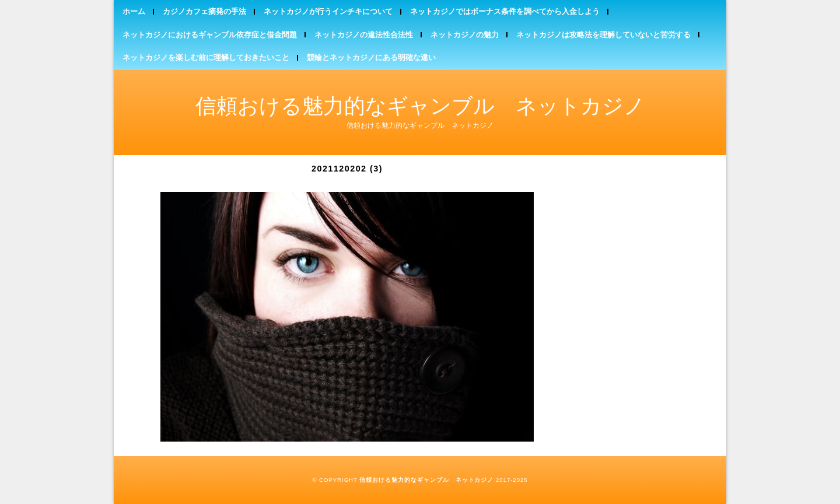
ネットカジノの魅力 (465, 35)
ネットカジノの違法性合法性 (364, 35)
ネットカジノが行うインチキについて (328, 11)
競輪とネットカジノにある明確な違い (371, 57)
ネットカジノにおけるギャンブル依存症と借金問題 (210, 35)
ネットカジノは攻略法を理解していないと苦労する (603, 35)
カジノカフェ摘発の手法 (204, 11)
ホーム (134, 11)
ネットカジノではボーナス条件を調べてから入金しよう (505, 11)
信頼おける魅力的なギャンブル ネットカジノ (420, 106)
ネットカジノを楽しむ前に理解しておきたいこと (206, 57)
